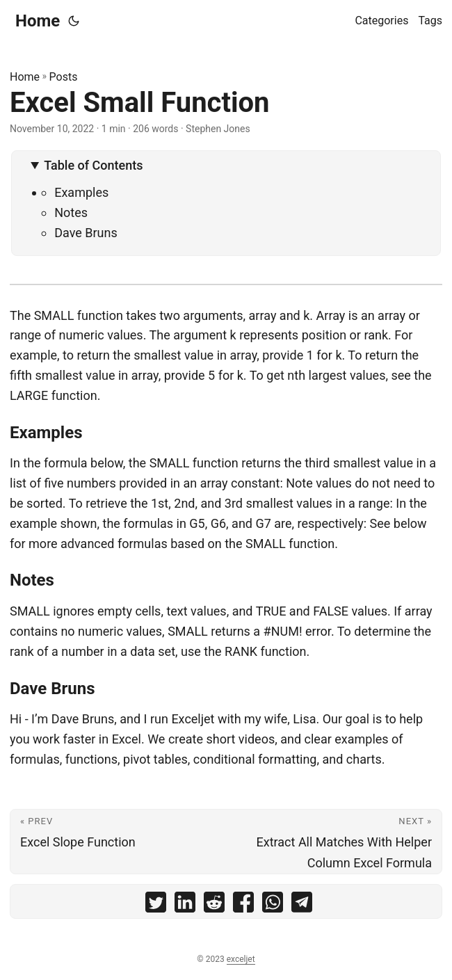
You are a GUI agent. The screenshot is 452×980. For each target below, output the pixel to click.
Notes (71, 212)
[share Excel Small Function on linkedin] (185, 905)
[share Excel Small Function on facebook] (243, 905)
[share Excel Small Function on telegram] (302, 905)
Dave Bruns (86, 233)
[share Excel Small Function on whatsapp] (273, 905)
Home (38, 21)
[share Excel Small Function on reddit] (214, 905)
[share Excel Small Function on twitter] (156, 905)
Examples (81, 192)
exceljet (241, 959)
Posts (64, 77)
